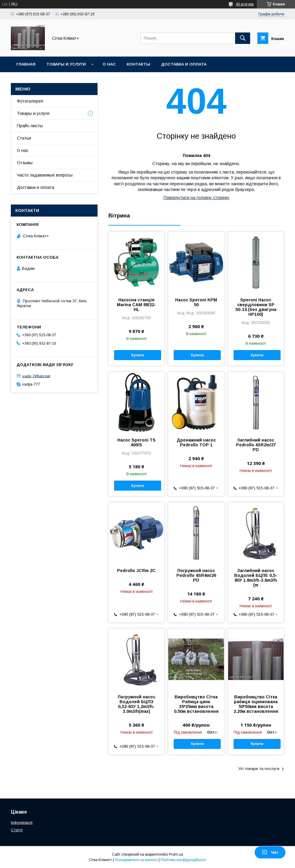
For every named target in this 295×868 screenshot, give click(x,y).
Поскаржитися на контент (136, 860)
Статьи (24, 138)
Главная (26, 64)
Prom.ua (176, 854)
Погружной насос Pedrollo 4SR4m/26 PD (196, 575)
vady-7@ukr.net (36, 376)
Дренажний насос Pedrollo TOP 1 (196, 442)
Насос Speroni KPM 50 (196, 302)
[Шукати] (243, 38)
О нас (109, 64)
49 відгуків (245, 4)
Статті (17, 830)
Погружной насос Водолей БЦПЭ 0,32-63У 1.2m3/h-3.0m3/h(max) (137, 704)
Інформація (22, 822)
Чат (270, 852)
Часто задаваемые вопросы (45, 175)
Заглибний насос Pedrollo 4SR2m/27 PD (256, 445)
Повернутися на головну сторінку (196, 198)
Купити (138, 355)
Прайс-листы (30, 126)
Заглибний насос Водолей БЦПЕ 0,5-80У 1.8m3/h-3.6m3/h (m (256, 578)
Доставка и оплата (184, 64)
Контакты (138, 64)
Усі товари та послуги (259, 769)
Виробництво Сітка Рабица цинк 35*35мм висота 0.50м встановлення (196, 704)
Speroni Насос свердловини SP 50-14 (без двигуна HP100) (256, 307)
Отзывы (25, 163)
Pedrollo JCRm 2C (136, 571)
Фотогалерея (30, 101)
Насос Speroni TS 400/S (137, 442)
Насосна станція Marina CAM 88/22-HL (136, 305)
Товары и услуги (66, 64)
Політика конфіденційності (183, 860)
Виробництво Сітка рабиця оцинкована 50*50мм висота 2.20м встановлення (256, 704)
